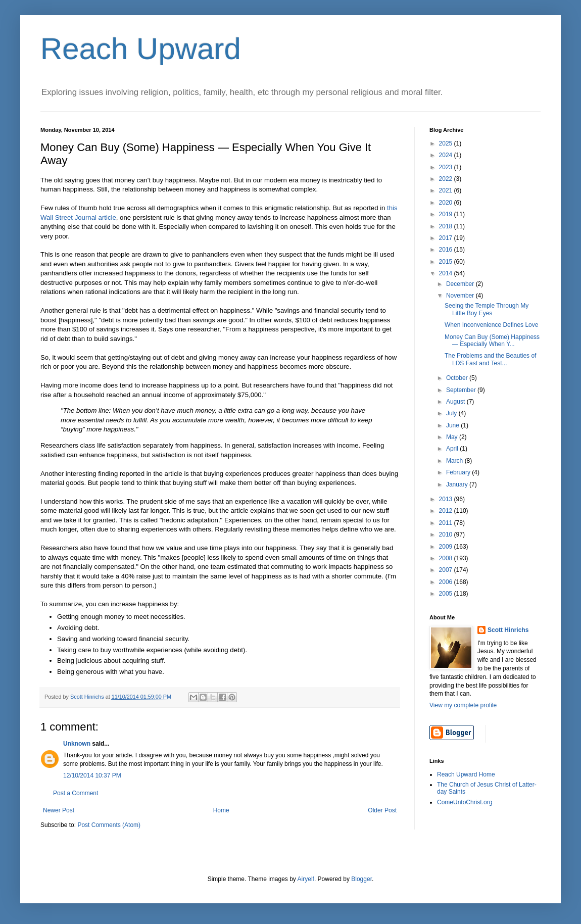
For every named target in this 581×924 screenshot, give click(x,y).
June (453, 425)
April (453, 449)
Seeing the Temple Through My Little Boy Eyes (487, 309)
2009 (447, 547)
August (456, 402)
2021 (447, 190)
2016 (447, 250)
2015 (447, 262)
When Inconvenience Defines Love (491, 325)
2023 (447, 167)
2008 (447, 558)
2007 (447, 570)
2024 (447, 155)
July (452, 413)
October (458, 378)
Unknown (77, 744)
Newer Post (59, 810)
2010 (447, 534)
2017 (447, 238)
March (455, 461)
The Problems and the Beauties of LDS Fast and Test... (490, 359)
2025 (447, 143)
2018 (447, 226)
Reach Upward (141, 49)
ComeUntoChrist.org (465, 802)
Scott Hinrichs (508, 630)
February (459, 472)
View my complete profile (463, 705)
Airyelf (306, 879)
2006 (447, 582)
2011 (447, 523)
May (453, 437)
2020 (447, 203)
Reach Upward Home (466, 774)
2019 (447, 214)
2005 (447, 594)
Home (221, 810)
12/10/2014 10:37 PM (92, 775)
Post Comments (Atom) (109, 825)
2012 (447, 511)
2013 (447, 499)
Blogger (361, 879)
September (462, 390)
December (461, 284)
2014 (447, 273)
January (458, 484)
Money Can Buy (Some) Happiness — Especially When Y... (492, 341)
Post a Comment (76, 793)
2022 (447, 179)
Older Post (382, 810)
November (461, 296)
